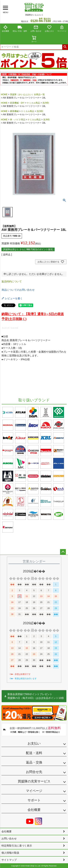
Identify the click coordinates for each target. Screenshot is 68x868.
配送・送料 (34, 753)
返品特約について (12, 281)
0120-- (41, 21)
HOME (4, 94)
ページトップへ (63, 552)
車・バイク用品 (18, 120)
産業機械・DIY (17, 103)
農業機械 (14, 111)
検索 (65, 47)
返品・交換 (34, 762)
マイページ (62, 28)
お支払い (34, 743)
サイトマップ (9, 860)
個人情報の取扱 (10, 853)
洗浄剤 (46, 103)
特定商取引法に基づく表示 (17, 846)
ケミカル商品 (33, 103)
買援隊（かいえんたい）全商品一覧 (27, 94)
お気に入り (49, 28)
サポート (34, 800)
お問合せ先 (34, 772)
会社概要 (5, 28)
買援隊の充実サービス (34, 781)
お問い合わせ (36, 28)
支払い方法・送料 (20, 28)
